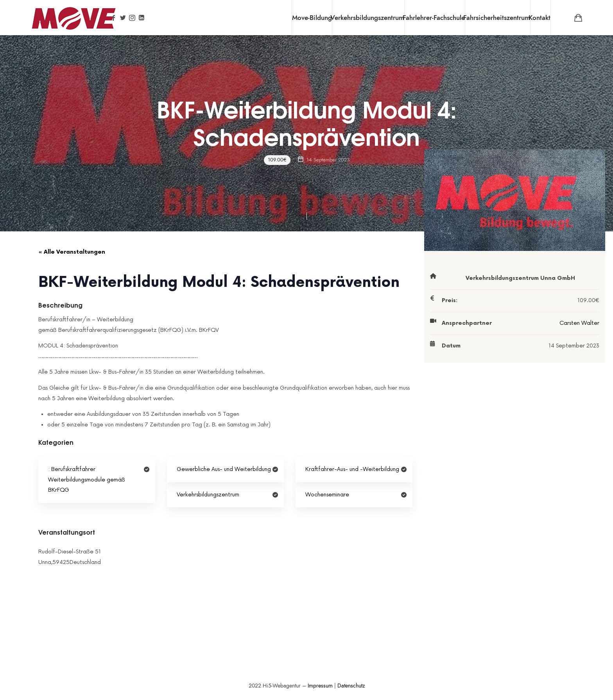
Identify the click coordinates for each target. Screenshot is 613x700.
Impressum (320, 686)
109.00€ (277, 160)
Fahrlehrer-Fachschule (434, 18)
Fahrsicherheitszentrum (497, 18)
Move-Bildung (312, 18)
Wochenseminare (327, 495)
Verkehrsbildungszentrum (367, 18)
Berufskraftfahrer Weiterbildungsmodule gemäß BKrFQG (87, 480)
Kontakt (540, 18)
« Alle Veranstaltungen (72, 252)
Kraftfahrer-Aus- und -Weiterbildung (352, 469)
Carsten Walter (579, 323)
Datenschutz (351, 686)
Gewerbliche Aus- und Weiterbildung (224, 469)
